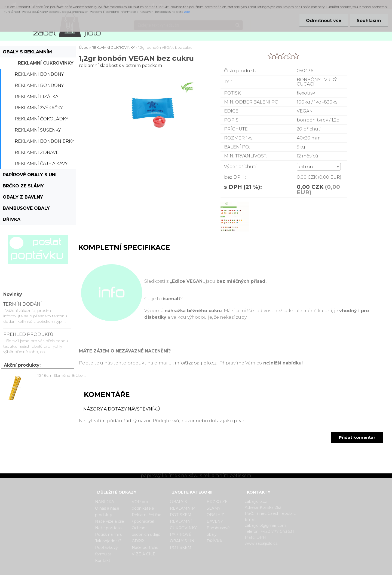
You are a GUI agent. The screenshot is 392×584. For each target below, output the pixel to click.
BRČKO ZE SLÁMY (23, 186)
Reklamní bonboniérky (45, 141)
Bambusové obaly (26, 208)
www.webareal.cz (218, 579)
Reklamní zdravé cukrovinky (37, 154)
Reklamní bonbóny (39, 74)
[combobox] (319, 167)
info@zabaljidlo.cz (196, 363)
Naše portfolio (108, 528)
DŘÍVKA (12, 219)
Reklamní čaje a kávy (41, 164)
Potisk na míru (109, 534)
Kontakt (103, 561)
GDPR (138, 541)
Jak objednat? (108, 541)
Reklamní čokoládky (42, 119)
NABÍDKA (105, 502)
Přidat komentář (357, 437)
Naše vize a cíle (110, 521)
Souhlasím (369, 21)
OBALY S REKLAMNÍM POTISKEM (27, 53)
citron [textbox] (306, 167)
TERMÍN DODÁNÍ (22, 304)
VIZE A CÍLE (144, 554)
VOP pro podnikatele (143, 505)
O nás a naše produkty (107, 512)
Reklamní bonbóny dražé (39, 87)
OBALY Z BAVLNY (23, 197)
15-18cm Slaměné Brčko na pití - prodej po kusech (63, 375)
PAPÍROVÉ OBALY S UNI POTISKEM (30, 176)
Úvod (84, 47)
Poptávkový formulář (106, 551)
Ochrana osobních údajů (146, 531)
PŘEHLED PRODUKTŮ (28, 334)
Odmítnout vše (323, 21)
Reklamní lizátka (36, 97)
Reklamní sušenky (38, 130)
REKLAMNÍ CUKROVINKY (46, 63)
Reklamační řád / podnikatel (147, 518)
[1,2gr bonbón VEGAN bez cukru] (234, 202)
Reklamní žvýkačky (39, 108)
